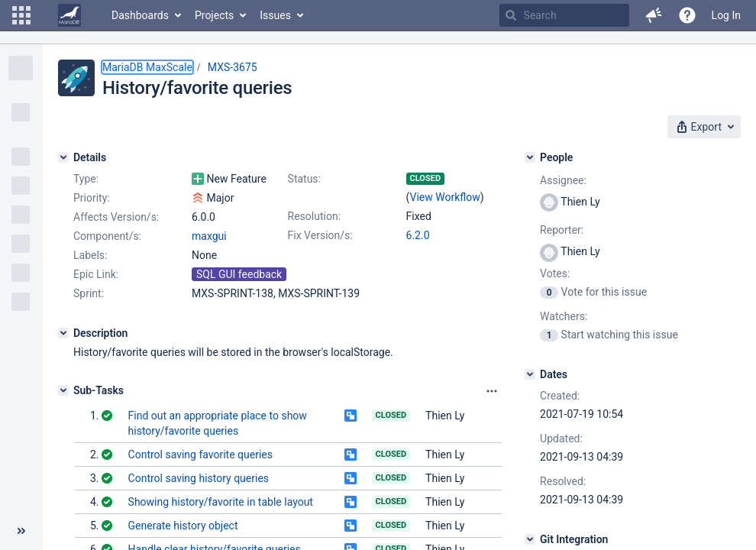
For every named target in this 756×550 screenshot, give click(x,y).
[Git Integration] (530, 539)
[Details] (63, 157)
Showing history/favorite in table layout (221, 502)
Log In (726, 15)
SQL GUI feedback (239, 274)
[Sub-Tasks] (63, 390)
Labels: (90, 255)
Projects (214, 15)
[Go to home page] (69, 15)
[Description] (63, 333)
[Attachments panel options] (492, 391)
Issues (275, 15)
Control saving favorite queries (200, 455)
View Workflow (445, 197)
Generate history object (183, 526)
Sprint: (89, 293)
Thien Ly (445, 416)
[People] (530, 157)
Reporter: (562, 230)
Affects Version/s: (116, 217)
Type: (86, 179)
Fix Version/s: (320, 235)
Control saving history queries (199, 478)
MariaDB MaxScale (147, 67)
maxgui (209, 236)
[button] (21, 15)
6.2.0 (418, 235)
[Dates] (530, 374)
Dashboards (140, 15)
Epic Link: (96, 274)
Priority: (92, 198)
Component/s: (107, 236)
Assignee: (563, 180)
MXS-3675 (233, 67)
